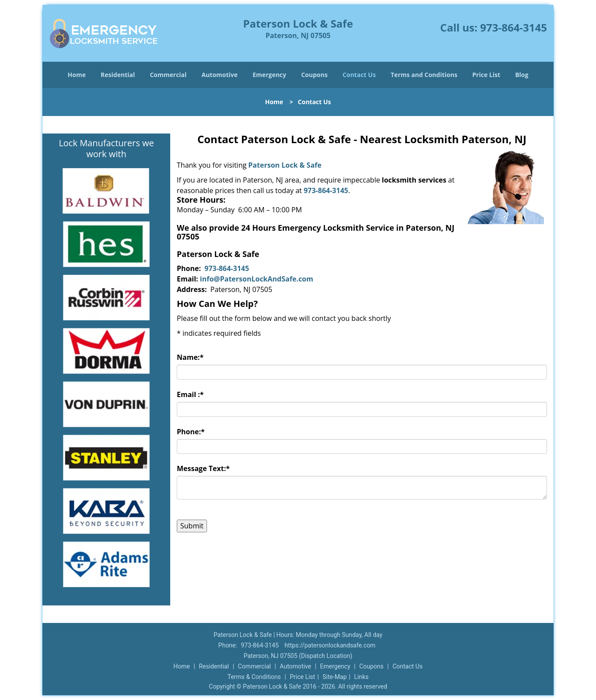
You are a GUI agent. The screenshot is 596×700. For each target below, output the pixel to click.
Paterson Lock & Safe (285, 165)
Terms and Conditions (424, 75)
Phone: (191, 432)
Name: (190, 357)
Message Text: (203, 468)
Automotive (220, 75)
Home (77, 75)
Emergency (269, 75)
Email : (190, 394)
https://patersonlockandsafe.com (330, 645)
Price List (486, 75)
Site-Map (335, 677)
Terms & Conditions (254, 677)
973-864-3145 (514, 27)
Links (361, 677)
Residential (118, 75)
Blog (522, 75)
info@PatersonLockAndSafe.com (257, 279)
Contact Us (359, 75)
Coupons (314, 75)
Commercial (168, 75)
